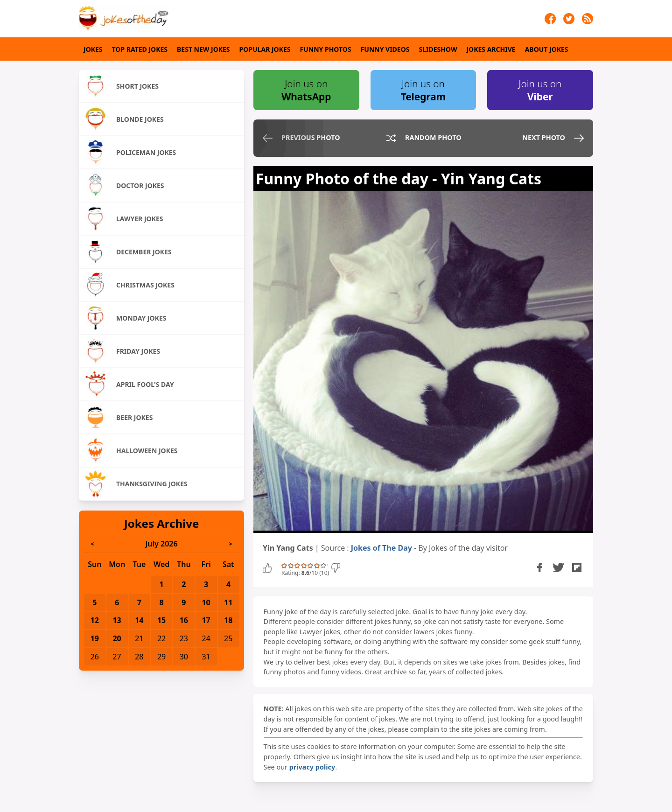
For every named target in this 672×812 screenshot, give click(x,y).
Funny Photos (326, 49)
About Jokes (547, 49)
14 (139, 620)
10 (206, 602)
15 (161, 620)
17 (206, 620)
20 (117, 638)
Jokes (93, 49)
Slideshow (438, 49)
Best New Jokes (203, 49)
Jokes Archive (491, 49)
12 (95, 620)
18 (228, 620)
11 (228, 602)
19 (95, 638)
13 (117, 620)
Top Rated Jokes (140, 49)
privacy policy (312, 767)
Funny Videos (385, 49)
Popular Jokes (265, 49)
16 (184, 620)
